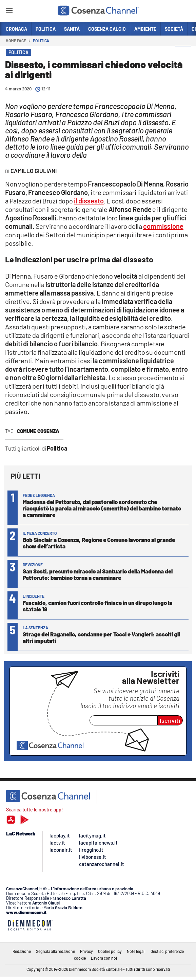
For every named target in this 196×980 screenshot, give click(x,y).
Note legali (136, 951)
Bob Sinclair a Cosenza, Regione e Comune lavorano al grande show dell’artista (99, 543)
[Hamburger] (9, 12)
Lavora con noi (104, 958)
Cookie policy (110, 951)
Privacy (86, 951)
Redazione (22, 951)
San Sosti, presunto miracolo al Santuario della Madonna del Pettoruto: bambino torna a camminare (98, 574)
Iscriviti (170, 720)
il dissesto (89, 201)
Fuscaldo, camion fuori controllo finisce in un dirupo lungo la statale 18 (97, 606)
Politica (41, 41)
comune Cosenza (38, 431)
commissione (163, 226)
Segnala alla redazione (55, 951)
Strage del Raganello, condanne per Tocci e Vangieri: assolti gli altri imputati (101, 637)
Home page (16, 41)
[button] (183, 54)
